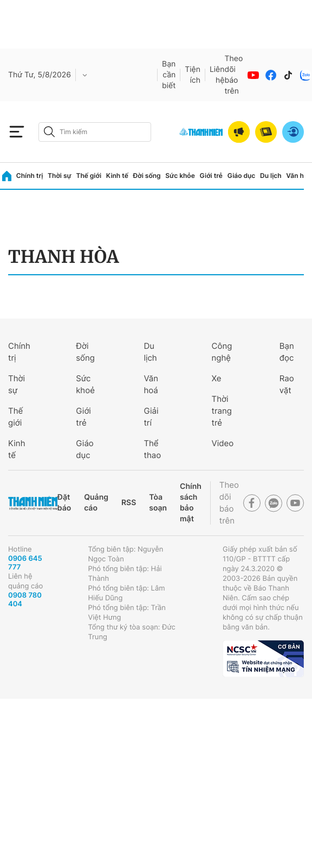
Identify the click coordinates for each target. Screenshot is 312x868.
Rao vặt (287, 384)
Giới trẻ (211, 175)
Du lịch (271, 175)
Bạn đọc (287, 352)
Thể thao (152, 449)
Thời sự (60, 175)
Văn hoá (151, 384)
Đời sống (147, 175)
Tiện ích (193, 75)
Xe (217, 378)
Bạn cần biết (169, 75)
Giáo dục (242, 175)
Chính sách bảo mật (191, 503)
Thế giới (89, 175)
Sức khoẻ (85, 384)
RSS (129, 503)
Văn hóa (299, 175)
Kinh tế (117, 175)
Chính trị (30, 175)
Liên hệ (217, 75)
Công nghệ (222, 352)
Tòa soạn (158, 503)
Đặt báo (64, 503)
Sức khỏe (180, 175)
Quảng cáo (96, 503)
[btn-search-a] (49, 132)
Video (223, 443)
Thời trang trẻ (222, 411)
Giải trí (151, 417)
